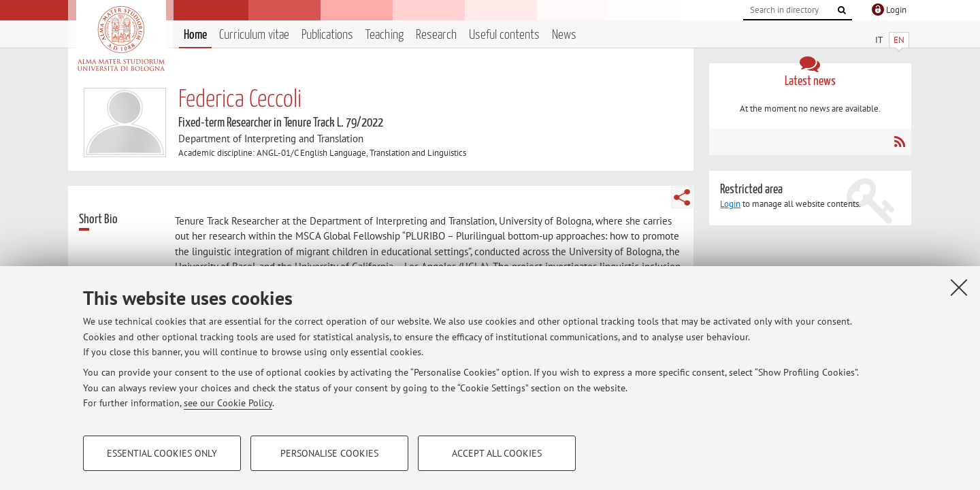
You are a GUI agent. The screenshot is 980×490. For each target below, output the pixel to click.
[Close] (959, 287)
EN (899, 40)
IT (879, 40)
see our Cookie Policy (228, 403)
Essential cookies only (162, 453)
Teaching (385, 35)
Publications (327, 35)
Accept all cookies (497, 453)
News (564, 35)
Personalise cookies (329, 453)
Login (730, 204)
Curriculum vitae (254, 35)
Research (436, 35)
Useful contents (504, 35)
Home (195, 35)
